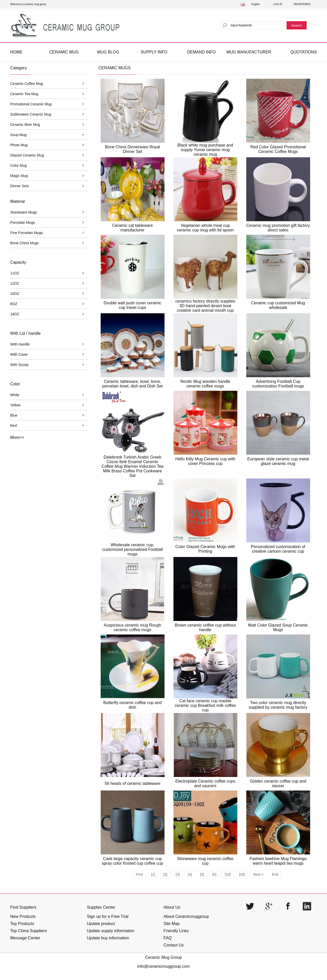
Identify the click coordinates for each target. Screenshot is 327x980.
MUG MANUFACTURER (249, 52)
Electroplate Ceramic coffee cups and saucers (205, 783)
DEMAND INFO (201, 52)
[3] (178, 874)
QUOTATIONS (304, 52)
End (275, 874)
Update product (101, 924)
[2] (165, 874)
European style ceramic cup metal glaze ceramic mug (278, 461)
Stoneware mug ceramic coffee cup (205, 861)
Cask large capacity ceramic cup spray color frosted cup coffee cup (133, 861)
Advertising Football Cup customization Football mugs (278, 384)
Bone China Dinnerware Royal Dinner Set (132, 149)
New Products (23, 916)
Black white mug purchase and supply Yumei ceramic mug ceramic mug (205, 150)
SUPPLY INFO (154, 52)
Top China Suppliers (28, 931)
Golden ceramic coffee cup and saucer (278, 783)
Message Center (25, 938)
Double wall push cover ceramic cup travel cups (133, 305)
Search (297, 25)
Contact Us (174, 945)
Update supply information (111, 931)
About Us (172, 907)
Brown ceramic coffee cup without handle (205, 627)
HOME (16, 52)
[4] (190, 874)
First (139, 874)
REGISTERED (302, 4)
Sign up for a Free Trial (108, 916)
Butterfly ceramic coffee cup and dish (132, 705)
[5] (202, 874)
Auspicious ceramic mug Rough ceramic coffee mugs (132, 627)
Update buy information (108, 938)
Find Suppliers (23, 907)
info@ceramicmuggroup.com (164, 966)
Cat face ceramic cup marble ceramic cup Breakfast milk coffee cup (205, 705)
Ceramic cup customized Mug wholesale (278, 305)
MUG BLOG (108, 52)
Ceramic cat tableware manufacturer (132, 228)
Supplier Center (101, 907)
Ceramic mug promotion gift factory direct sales (278, 228)
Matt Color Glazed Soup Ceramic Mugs (278, 627)
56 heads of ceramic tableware (133, 783)
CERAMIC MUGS (114, 68)
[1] (153, 874)
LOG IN (278, 4)
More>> (17, 437)
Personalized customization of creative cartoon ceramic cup (278, 549)
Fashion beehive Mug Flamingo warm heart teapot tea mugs (278, 861)
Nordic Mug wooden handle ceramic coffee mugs (205, 384)
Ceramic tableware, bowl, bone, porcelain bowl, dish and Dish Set (132, 384)
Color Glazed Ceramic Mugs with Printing (205, 549)
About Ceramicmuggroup (186, 916)
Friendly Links (176, 931)
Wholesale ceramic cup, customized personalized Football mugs (132, 549)
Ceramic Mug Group (163, 957)
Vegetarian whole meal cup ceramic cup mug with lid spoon (205, 228)
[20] (242, 874)
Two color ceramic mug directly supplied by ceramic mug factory (278, 705)
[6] (214, 874)
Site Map (172, 924)
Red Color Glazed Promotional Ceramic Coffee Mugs (278, 149)
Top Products (22, 924)
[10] (228, 874)
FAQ (168, 938)
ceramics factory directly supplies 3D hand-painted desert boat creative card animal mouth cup (205, 306)
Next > (258, 874)
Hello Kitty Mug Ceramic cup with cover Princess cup (205, 461)
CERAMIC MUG (64, 52)
